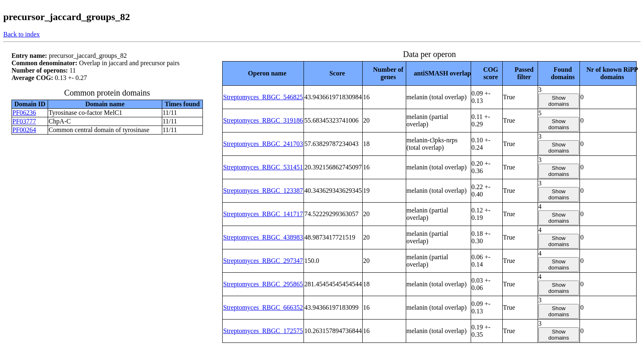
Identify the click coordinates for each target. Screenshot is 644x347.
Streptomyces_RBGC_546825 (263, 97)
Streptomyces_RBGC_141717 (263, 214)
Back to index (22, 34)
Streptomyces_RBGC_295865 (263, 284)
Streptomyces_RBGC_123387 (263, 191)
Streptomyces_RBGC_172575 (263, 331)
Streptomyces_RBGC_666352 (263, 307)
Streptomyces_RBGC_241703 (263, 144)
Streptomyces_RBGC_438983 (263, 237)
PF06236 (24, 113)
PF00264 (24, 130)
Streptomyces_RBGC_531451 (263, 167)
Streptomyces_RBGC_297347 (263, 261)
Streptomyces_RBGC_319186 (263, 120)
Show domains (559, 101)
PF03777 (24, 121)
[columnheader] (263, 73)
